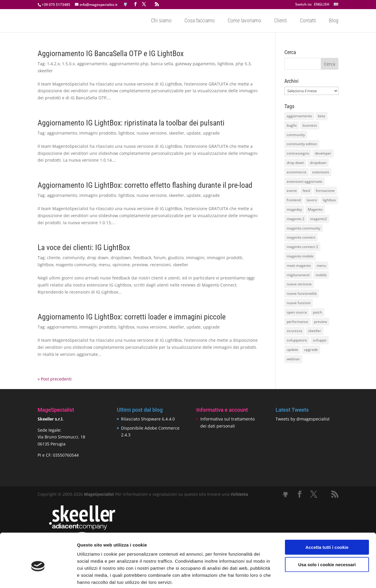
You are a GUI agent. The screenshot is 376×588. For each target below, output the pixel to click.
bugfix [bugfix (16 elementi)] (292, 125)
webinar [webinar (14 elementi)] (293, 359)
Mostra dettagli (309, 576)
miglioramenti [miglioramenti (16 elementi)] (298, 275)
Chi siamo (161, 21)
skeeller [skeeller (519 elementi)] (315, 331)
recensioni (160, 265)
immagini (195, 258)
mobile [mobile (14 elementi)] (321, 275)
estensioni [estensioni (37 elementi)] (321, 172)
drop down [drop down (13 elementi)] (295, 163)
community (74, 258)
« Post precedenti (55, 379)
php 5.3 (243, 64)
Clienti (281, 21)
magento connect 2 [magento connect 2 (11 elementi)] (302, 247)
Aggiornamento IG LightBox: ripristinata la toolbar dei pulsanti (131, 123)
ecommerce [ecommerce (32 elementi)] (297, 172)
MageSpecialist (99, 494)
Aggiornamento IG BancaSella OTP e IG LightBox (111, 53)
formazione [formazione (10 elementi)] (325, 191)
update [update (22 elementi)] (292, 350)
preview (140, 265)
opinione (121, 265)
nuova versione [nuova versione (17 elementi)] (299, 284)
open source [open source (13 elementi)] (297, 312)
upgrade (211, 133)
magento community (76, 265)
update (194, 133)
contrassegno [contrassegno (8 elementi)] (298, 153)
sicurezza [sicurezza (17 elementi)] (294, 331)
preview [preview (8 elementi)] (320, 322)
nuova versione (152, 133)
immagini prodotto (98, 133)
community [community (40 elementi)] (296, 135)
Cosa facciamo (200, 21)
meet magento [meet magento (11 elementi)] (299, 265)
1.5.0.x (68, 64)
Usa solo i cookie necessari (327, 535)
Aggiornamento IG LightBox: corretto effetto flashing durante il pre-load (145, 185)
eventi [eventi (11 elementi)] (292, 191)
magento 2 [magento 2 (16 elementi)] (296, 219)
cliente (54, 258)
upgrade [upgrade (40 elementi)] (311, 350)
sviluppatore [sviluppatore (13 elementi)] (297, 340)
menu (104, 265)
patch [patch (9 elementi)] (317, 312)
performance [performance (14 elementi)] (297, 322)
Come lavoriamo (244, 21)
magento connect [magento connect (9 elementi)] (301, 237)
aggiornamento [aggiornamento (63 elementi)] (299, 116)
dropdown (121, 258)
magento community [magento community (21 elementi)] (304, 228)
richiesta (239, 494)
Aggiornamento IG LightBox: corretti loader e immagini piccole (132, 317)
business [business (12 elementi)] (310, 125)
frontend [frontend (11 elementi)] (294, 200)
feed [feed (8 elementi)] (306, 191)
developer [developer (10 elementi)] (323, 153)
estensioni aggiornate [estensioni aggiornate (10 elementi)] (304, 181)
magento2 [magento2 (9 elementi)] (319, 219)
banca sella (162, 64)
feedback (142, 258)
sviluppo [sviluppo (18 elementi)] (320, 340)
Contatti (308, 21)
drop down (98, 258)
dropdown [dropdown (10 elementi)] (318, 163)
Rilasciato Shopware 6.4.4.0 (148, 419)
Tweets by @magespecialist (303, 419)
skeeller (45, 71)
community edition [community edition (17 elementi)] (302, 144)
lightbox (225, 64)
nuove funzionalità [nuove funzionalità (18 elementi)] (302, 293)
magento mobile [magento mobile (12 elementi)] (300, 256)
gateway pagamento (195, 64)
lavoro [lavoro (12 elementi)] (312, 200)
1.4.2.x (53, 64)
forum (160, 258)
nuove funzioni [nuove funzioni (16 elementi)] (299, 303)
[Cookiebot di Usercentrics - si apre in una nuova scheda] (38, 577)
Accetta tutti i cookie (327, 518)
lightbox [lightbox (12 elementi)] (329, 200)
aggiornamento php (129, 64)
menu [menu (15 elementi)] (321, 265)
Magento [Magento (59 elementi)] (315, 209)
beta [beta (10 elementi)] (322, 116)
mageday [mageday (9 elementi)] (294, 209)
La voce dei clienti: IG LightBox (84, 247)
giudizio (176, 258)
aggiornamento (92, 64)
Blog (334, 21)
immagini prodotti (225, 258)
